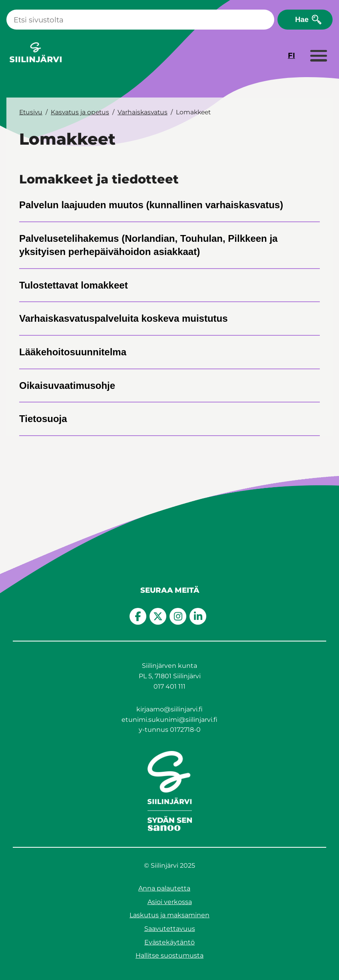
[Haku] (140, 20)
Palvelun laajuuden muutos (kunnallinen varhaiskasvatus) (151, 205)
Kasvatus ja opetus (80, 112)
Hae (302, 19)
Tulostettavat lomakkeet (74, 285)
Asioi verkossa (170, 902)
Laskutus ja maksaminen (169, 915)
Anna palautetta (164, 888)
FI (291, 55)
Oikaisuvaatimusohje (67, 385)
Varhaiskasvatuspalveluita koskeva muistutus (124, 318)
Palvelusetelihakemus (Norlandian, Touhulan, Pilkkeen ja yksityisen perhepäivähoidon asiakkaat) (148, 245)
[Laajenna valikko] (318, 56)
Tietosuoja (43, 419)
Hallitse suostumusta (169, 955)
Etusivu (31, 112)
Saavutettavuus (170, 929)
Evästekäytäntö (169, 942)
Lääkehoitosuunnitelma (73, 352)
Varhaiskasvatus (143, 112)
